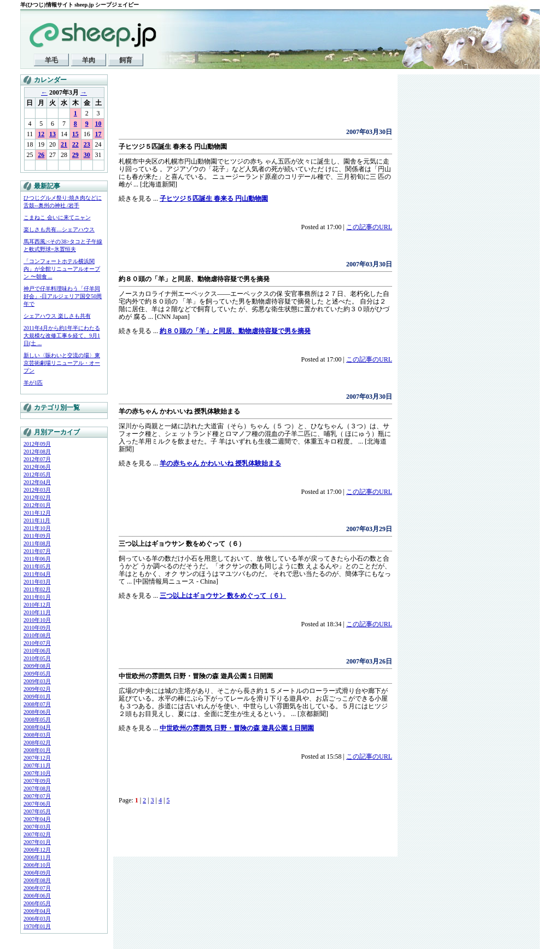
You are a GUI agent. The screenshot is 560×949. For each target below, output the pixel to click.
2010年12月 (37, 605)
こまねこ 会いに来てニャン (57, 217)
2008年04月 (37, 727)
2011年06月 (37, 559)
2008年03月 (37, 735)
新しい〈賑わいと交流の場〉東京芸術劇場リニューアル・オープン (62, 363)
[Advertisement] (247, 104)
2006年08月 (37, 880)
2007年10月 (37, 773)
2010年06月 (37, 651)
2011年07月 (37, 551)
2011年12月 (37, 513)
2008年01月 (37, 750)
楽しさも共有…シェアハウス (59, 229)
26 (41, 155)
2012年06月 (37, 467)
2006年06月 (37, 896)
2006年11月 (37, 857)
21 (64, 144)
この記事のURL (369, 227)
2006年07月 (37, 888)
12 (41, 134)
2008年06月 (37, 712)
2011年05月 (37, 566)
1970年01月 (37, 926)
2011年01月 (37, 597)
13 (52, 134)
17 (98, 134)
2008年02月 (37, 743)
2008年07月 (37, 704)
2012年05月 (37, 475)
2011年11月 (37, 520)
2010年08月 (37, 635)
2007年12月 (37, 758)
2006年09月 (37, 873)
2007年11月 (37, 765)
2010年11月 (37, 612)
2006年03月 (37, 919)
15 (75, 134)
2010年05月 (37, 658)
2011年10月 (37, 528)
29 (75, 155)
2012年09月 (37, 444)
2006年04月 (37, 911)
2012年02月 (37, 497)
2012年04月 (37, 482)
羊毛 (51, 60)
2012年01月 (37, 505)
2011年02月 (37, 589)
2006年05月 (37, 903)
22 (75, 144)
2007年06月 (37, 804)
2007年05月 (37, 811)
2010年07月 (37, 643)
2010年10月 (37, 620)
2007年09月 (37, 781)
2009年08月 (37, 666)
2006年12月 (37, 850)
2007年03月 (37, 827)
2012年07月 (37, 459)
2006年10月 (37, 865)
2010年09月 (37, 628)
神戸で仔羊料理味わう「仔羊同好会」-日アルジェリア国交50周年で (63, 296)
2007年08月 (37, 788)
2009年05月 (37, 674)
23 (87, 144)
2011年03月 (37, 582)
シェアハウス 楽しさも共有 (57, 316)
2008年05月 (37, 720)
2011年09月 (37, 536)
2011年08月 (37, 543)
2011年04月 (37, 574)
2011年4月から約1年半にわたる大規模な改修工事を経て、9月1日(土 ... (62, 336)
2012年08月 (37, 452)
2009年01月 (37, 697)
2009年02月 (37, 689)
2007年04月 (37, 819)
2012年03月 (37, 490)
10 (98, 124)
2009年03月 (37, 681)
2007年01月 (37, 842)
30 (87, 155)
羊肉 (89, 60)
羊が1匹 (33, 383)
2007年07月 (37, 796)
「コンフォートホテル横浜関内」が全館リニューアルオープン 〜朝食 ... (62, 269)
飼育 (126, 60)
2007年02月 (37, 834)
